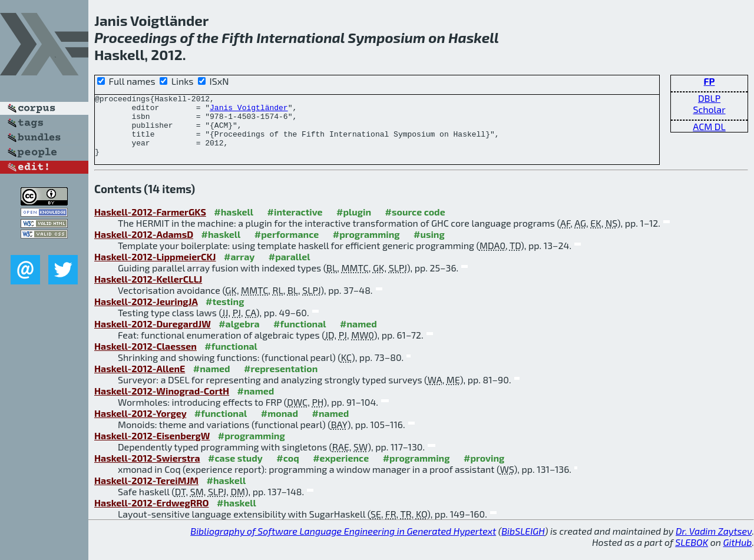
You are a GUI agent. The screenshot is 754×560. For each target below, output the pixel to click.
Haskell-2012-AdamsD (144, 246)
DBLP (709, 98)
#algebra (239, 336)
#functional (300, 336)
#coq (287, 470)
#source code (415, 224)
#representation (281, 381)
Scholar (709, 109)
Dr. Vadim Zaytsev (714, 543)
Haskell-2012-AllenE (140, 381)
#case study (235, 470)
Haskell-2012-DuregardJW (153, 336)
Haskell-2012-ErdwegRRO (152, 515)
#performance (287, 246)
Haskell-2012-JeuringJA (146, 314)
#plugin (354, 224)
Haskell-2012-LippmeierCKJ (155, 269)
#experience (341, 470)
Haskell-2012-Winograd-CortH (162, 403)
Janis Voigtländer (249, 111)
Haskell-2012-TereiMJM (146, 493)
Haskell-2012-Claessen (145, 358)
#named (358, 336)
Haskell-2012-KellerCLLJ (148, 291)
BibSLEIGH (523, 543)
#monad (280, 425)
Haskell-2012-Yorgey (140, 425)
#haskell (234, 224)
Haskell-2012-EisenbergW (152, 448)
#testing (225, 314)
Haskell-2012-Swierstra (147, 470)
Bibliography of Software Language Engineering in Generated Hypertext (343, 543)
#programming (366, 246)
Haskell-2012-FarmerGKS (150, 224)
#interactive (295, 224)
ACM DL (709, 126)
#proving (484, 470)
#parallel (290, 269)
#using (429, 246)
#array (239, 269)
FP (710, 81)
